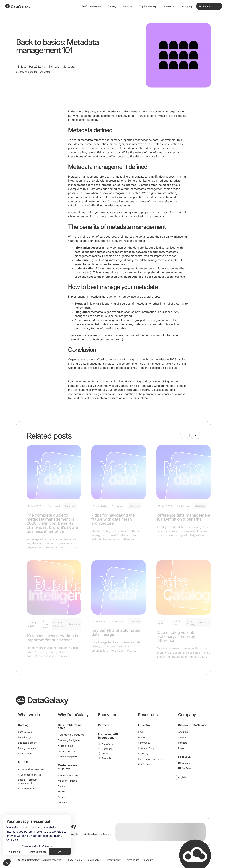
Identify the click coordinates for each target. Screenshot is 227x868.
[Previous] (185, 435)
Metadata (70, 506)
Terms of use (132, 860)
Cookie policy (94, 860)
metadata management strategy (109, 297)
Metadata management (83, 177)
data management (136, 111)
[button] (7, 862)
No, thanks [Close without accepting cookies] (15, 852)
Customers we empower (67, 767)
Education (145, 725)
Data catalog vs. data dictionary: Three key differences (176, 636)
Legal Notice (75, 860)
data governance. (161, 320)
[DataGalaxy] (18, 6)
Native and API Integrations (108, 736)
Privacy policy (113, 860)
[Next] (196, 435)
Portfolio (24, 762)
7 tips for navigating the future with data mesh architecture (113, 519)
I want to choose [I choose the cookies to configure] (37, 852)
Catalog (23, 725)
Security (148, 860)
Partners (104, 725)
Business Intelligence (59, 624)
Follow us (184, 757)
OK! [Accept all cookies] (60, 852)
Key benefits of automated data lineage (116, 632)
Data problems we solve (70, 727)
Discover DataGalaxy (192, 725)
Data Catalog (191, 622)
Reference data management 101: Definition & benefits (183, 517)
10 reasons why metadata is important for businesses (52, 638)
